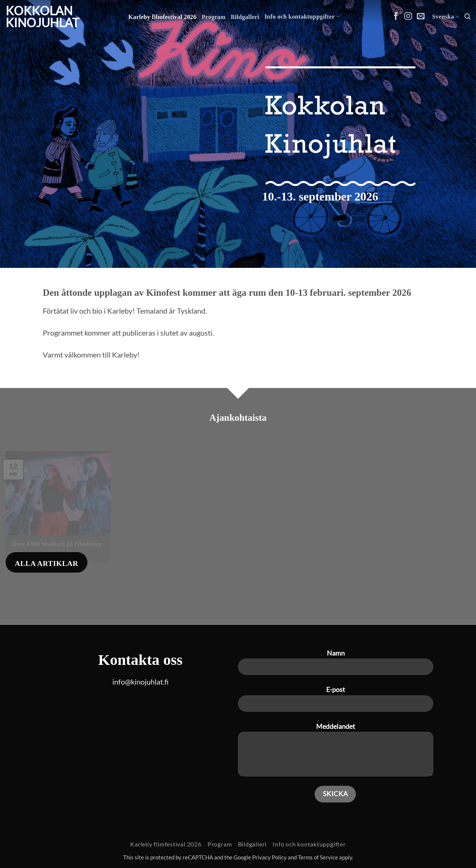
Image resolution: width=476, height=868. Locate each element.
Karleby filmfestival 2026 (162, 17)
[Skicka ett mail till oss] (421, 17)
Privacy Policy (269, 857)
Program (213, 17)
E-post (336, 702)
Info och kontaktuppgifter (302, 17)
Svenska (446, 17)
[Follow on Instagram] (408, 17)
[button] (467, 17)
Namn (336, 665)
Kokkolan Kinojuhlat (42, 17)
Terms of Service (318, 857)
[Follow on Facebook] (396, 17)
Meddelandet (336, 753)
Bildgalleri (245, 17)
